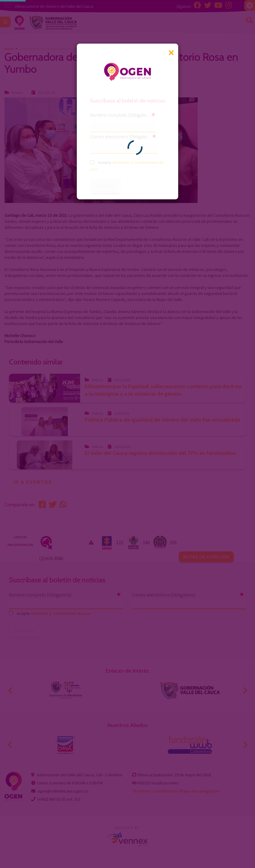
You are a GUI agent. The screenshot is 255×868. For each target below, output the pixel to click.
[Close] (171, 53)
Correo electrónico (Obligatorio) (121, 136)
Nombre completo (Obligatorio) (121, 115)
